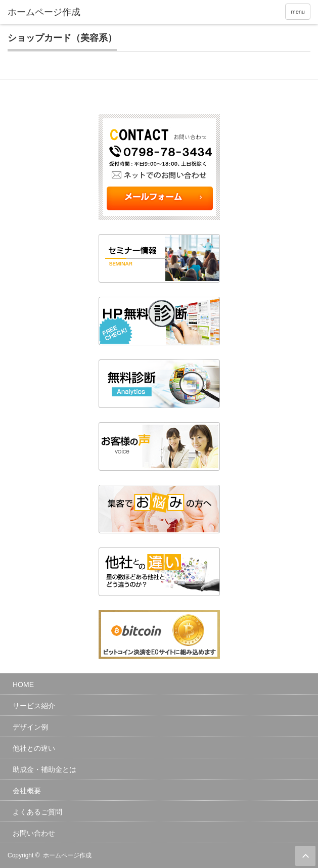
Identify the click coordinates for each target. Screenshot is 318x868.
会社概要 (27, 791)
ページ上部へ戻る (305, 856)
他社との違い (34, 748)
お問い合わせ (34, 833)
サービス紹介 (34, 706)
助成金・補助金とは (44, 769)
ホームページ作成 (67, 855)
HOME (23, 684)
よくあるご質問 (37, 812)
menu (298, 12)
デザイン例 (30, 727)
